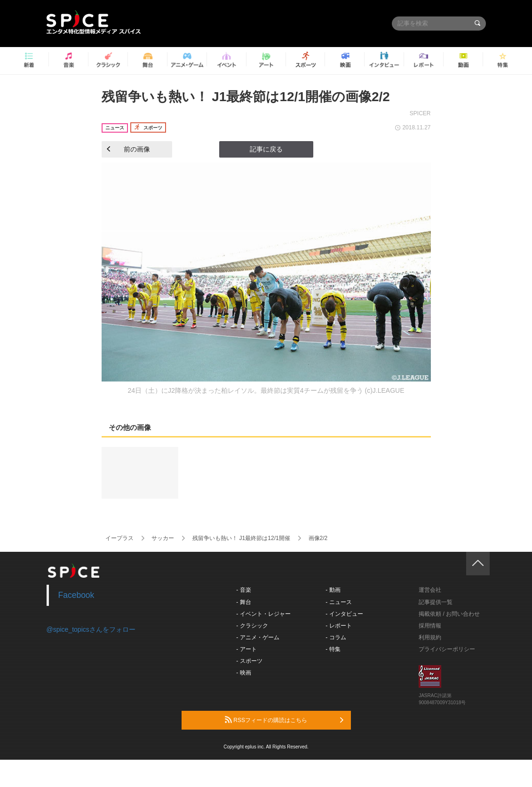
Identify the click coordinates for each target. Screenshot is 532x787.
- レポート (338, 626)
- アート (246, 649)
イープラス (119, 538)
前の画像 (128, 149)
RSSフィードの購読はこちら (284, 720)
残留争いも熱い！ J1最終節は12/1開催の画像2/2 (246, 97)
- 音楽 (243, 590)
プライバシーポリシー (447, 649)
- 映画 (243, 673)
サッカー (163, 538)
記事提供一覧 (436, 602)
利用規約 (430, 637)
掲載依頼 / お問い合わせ (449, 614)
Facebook (76, 595)
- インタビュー (344, 614)
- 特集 (333, 649)
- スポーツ (249, 661)
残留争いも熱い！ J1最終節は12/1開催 (241, 538)
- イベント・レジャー (263, 614)
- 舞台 (243, 602)
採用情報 (430, 626)
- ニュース (338, 602)
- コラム (336, 637)
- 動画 (333, 590)
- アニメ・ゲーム (258, 637)
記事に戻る (266, 149)
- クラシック (252, 626)
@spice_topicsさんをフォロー (91, 629)
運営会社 (430, 590)
